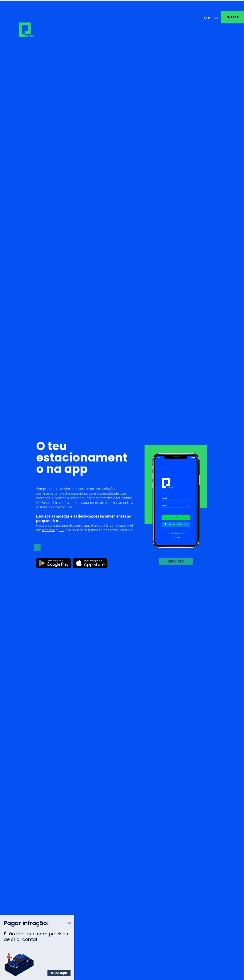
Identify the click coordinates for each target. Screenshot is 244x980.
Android (47, 526)
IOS (60, 526)
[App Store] (89, 560)
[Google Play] (52, 560)
